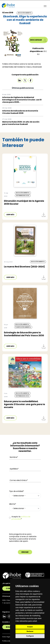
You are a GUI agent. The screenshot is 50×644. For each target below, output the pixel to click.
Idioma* (13, 504)
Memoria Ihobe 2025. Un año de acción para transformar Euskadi (21, 123)
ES (45, 51)
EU (38, 54)
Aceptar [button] (30, 627)
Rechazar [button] (30, 631)
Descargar (38, 40)
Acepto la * (21, 518)
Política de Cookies (9, 641)
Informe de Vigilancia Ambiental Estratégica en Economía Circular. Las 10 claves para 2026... (22, 100)
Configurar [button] (30, 636)
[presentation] (26, 529)
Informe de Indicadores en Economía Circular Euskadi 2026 (20, 112)
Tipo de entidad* (17, 491)
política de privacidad (21, 518)
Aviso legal (6, 637)
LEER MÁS (10, 215)
